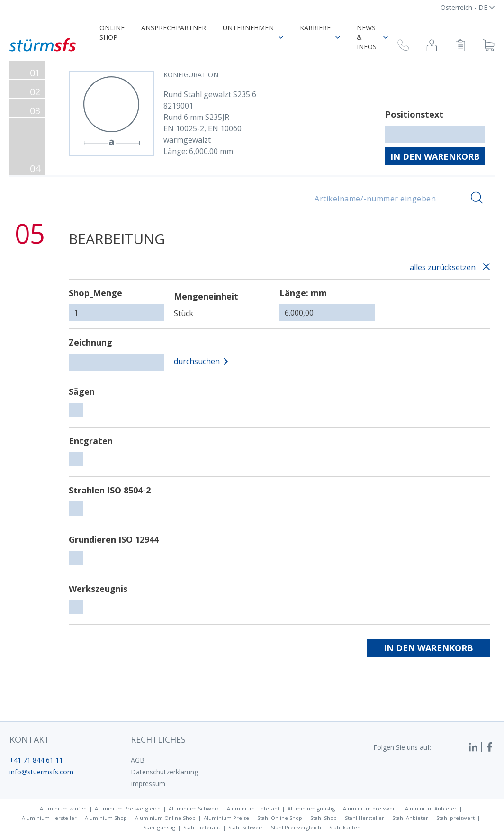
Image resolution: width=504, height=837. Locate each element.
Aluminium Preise (226, 818)
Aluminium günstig (311, 808)
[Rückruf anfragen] (403, 47)
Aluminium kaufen (63, 808)
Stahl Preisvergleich (296, 827)
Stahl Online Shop (280, 818)
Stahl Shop (324, 818)
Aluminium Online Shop (165, 818)
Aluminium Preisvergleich (128, 808)
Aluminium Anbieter (431, 808)
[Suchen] (477, 198)
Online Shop (112, 32)
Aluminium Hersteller (49, 818)
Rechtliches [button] (158, 739)
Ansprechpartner (174, 28)
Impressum (148, 784)
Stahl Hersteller (364, 818)
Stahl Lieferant (202, 827)
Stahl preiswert (455, 818)
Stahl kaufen (345, 827)
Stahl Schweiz (246, 827)
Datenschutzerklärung (164, 772)
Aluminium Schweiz (194, 808)
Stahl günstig (159, 827)
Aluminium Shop (106, 818)
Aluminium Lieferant (253, 808)
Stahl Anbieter (410, 818)
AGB (138, 760)
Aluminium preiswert (370, 808)
